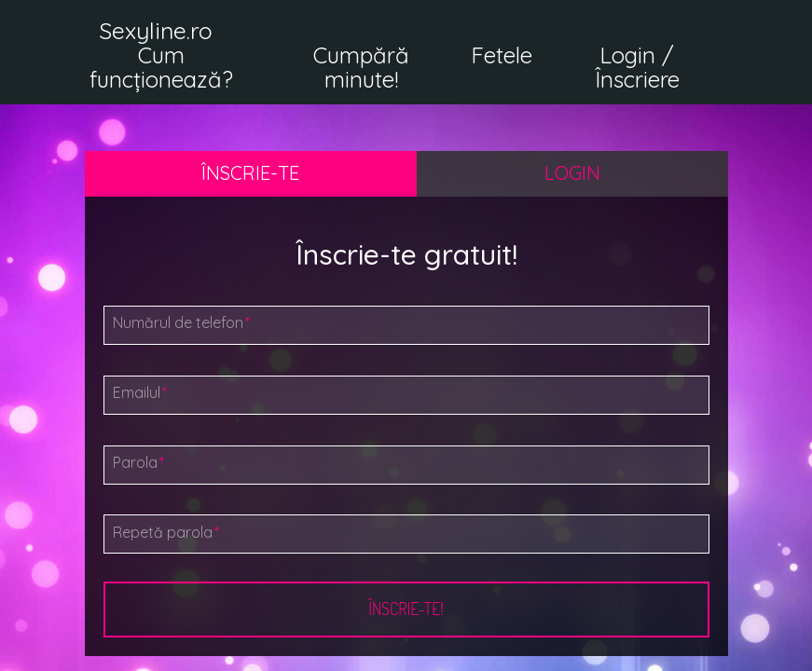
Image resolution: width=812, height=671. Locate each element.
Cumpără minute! (361, 67)
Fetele (502, 55)
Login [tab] (572, 173)
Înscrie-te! (406, 609)
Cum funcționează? (161, 67)
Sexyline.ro (156, 30)
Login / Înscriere (637, 67)
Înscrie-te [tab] (250, 173)
